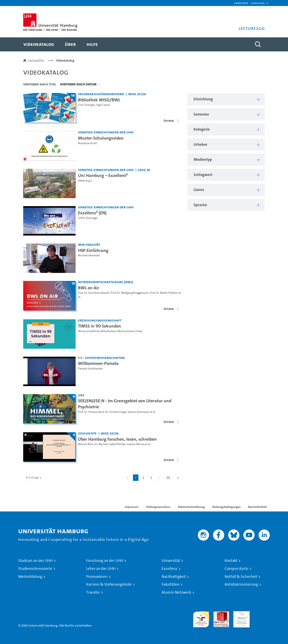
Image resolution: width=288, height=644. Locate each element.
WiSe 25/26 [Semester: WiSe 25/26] (137, 94)
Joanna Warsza (136, 444)
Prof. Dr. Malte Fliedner (164, 293)
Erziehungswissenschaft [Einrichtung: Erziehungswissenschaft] (100, 320)
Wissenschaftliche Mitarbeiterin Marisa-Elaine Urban (110, 331)
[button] (258, 3)
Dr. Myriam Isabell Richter (110, 444)
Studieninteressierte (35, 569)
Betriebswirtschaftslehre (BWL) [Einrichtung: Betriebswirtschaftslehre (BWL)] (106, 282)
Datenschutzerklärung (191, 507)
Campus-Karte (236, 569)
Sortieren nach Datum (78, 84)
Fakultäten (170, 584)
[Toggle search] (258, 44)
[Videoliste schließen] (172, 121)
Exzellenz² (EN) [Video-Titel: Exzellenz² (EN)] (92, 213)
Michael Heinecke (89, 255)
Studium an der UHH (35, 561)
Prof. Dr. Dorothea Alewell (94, 293)
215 (169, 478)
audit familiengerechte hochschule (201, 618)
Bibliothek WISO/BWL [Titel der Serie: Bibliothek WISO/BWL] (99, 100)
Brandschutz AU (88, 143)
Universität (171, 561)
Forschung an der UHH (105, 561)
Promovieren (97, 577)
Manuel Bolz (86, 444)
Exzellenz (169, 569)
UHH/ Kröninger (88, 218)
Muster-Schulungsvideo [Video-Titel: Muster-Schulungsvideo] (101, 138)
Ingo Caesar (103, 105)
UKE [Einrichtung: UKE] (81, 395)
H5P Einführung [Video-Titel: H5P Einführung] (93, 250)
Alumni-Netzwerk (176, 592)
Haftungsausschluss (158, 507)
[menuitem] (39, 44)
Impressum (132, 507)
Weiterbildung (30, 577)
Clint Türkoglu (86, 105)
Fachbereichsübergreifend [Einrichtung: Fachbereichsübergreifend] (101, 94)
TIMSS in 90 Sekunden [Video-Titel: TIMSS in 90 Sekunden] (99, 326)
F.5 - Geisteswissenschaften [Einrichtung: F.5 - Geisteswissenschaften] (101, 358)
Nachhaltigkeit (174, 577)
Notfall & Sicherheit (241, 577)
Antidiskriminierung (241, 584)
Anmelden (241, 3)
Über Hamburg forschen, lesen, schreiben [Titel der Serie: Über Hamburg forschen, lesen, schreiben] (117, 439)
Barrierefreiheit (257, 507)
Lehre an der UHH (101, 569)
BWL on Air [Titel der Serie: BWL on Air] (89, 288)
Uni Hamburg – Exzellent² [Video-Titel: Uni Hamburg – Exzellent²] (103, 175)
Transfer (93, 592)
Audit (217, 614)
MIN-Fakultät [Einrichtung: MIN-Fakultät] (89, 244)
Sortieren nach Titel (40, 84)
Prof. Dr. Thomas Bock (91, 412)
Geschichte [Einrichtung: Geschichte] (87, 433)
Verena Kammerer (138, 412)
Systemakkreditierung (262, 614)
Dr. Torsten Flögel (116, 412)
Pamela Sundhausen (90, 369)
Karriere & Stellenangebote (109, 584)
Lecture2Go (36, 60)
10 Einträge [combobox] (34, 478)
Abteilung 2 (85, 181)
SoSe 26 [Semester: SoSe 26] (144, 170)
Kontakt (231, 561)
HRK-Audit (240, 614)
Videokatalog (65, 60)
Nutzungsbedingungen (226, 507)
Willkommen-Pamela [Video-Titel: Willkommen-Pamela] (98, 363)
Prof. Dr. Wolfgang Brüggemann (130, 293)
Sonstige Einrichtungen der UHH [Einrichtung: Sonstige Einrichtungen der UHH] (106, 132)
